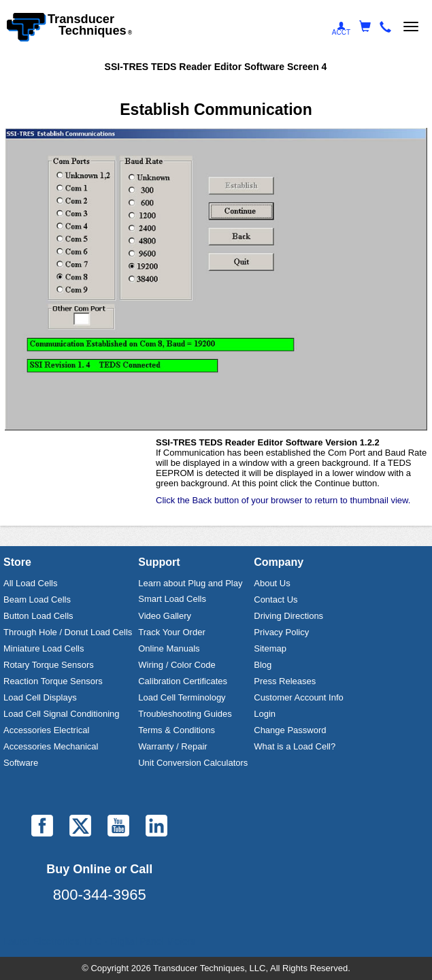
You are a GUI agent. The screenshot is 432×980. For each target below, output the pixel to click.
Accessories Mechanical (51, 746)
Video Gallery (165, 616)
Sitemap (270, 648)
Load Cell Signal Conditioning (62, 714)
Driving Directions (288, 616)
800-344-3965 (100, 895)
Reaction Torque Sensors (53, 681)
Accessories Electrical (46, 730)
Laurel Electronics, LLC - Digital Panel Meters (99, 941)
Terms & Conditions (177, 730)
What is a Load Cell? (295, 746)
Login (265, 714)
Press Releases (285, 681)
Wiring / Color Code (177, 665)
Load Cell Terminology (182, 697)
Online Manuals (169, 648)
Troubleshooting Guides (185, 714)
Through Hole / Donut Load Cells (68, 632)
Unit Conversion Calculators (193, 763)
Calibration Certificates (183, 681)
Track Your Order (172, 632)
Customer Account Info (299, 697)
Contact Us (276, 599)
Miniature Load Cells (44, 648)
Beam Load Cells (37, 599)
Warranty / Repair (172, 746)
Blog (263, 665)
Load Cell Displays (40, 697)
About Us (272, 583)
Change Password (290, 730)
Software (21, 763)
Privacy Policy (281, 632)
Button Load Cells (38, 616)
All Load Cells (31, 583)
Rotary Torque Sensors (49, 665)
